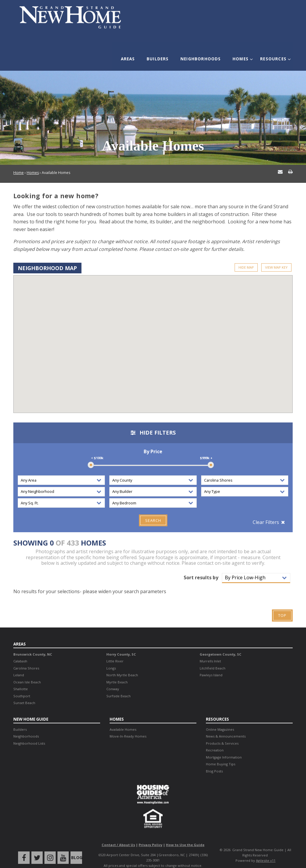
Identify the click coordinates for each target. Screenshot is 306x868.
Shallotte (21, 679)
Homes (241, 55)
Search (153, 511)
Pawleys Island (211, 665)
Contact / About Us (118, 835)
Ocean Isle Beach (27, 673)
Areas (135, 55)
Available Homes (123, 720)
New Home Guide (31, 710)
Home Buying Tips (221, 755)
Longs (111, 659)
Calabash (20, 652)
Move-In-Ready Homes (128, 727)
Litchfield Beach (213, 659)
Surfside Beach (118, 687)
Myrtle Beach (117, 673)
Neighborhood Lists (29, 734)
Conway (113, 679)
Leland (19, 665)
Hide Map (246, 258)
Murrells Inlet (210, 652)
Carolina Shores (26, 659)
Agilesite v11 (266, 851)
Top (282, 606)
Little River (115, 652)
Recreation (215, 741)
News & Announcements (226, 727)
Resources (271, 55)
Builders (162, 55)
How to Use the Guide (185, 835)
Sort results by (201, 568)
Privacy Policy (150, 835)
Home (19, 164)
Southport (22, 687)
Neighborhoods (203, 55)
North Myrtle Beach (122, 665)
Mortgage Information (224, 747)
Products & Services (222, 734)
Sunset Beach (24, 693)
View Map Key (276, 258)
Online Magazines (220, 720)
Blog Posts (214, 761)
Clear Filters (266, 513)
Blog (75, 848)
